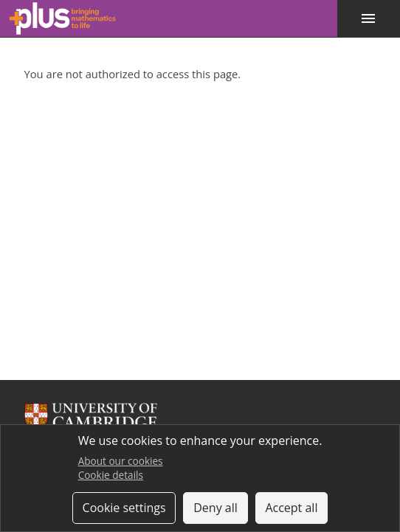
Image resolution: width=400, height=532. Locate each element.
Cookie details (111, 475)
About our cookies (121, 461)
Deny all (215, 508)
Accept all (291, 508)
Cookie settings (124, 508)
